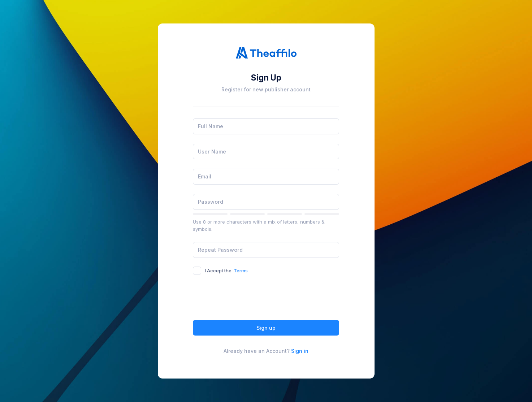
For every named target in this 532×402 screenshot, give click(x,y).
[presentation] (248, 299)
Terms (241, 271)
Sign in (300, 351)
